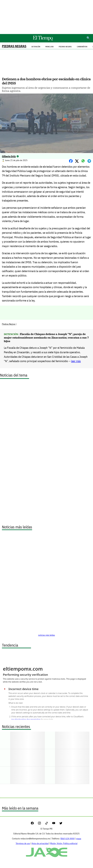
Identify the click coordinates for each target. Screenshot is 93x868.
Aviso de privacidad (40, 843)
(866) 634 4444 (67, 839)
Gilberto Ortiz (9, 156)
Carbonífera (82, 47)
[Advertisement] (46, 17)
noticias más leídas (47, 635)
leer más (76, 361)
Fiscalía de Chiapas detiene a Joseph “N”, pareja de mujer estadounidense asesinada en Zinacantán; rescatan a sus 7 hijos (46, 337)
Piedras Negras (14, 46)
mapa (79, 839)
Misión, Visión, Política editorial (64, 843)
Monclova (49, 47)
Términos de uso (23, 843)
